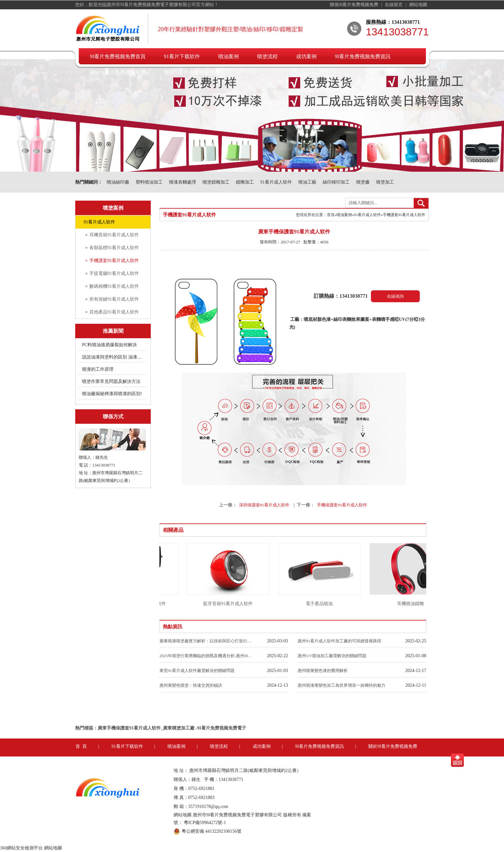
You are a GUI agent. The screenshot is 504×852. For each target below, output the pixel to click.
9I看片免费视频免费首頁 (118, 56)
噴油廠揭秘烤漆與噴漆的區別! (112, 394)
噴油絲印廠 (118, 182)
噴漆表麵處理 (183, 182)
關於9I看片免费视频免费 (118, 73)
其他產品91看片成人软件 (114, 312)
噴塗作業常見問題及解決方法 (111, 381)
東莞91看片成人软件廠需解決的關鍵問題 (197, 671)
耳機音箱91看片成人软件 (114, 235)
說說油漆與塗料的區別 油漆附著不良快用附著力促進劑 (113, 357)
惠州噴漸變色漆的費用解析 (323, 671)
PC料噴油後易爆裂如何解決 (109, 345)
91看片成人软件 (276, 182)
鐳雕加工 (245, 182)
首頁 (331, 215)
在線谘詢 (395, 296)
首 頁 (81, 746)
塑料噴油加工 (149, 182)
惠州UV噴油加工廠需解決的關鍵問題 (332, 656)
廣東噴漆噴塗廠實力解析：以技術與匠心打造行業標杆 (206, 641)
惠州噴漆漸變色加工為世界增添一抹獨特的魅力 (342, 685)
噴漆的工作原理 (98, 369)
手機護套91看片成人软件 (114, 261)
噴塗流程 (267, 56)
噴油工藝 (307, 182)
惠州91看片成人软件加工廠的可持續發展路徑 (339, 641)
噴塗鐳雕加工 (216, 182)
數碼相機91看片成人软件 (114, 286)
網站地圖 (418, 5)
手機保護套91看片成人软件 (342, 505)
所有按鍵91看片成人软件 (114, 299)
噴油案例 (229, 56)
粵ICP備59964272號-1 (205, 823)
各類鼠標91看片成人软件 (114, 248)
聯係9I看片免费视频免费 (355, 5)
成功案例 (306, 56)
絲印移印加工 (336, 182)
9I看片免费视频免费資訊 (363, 56)
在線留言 (394, 5)
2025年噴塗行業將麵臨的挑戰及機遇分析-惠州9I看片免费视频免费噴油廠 (206, 656)
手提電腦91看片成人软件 (114, 273)
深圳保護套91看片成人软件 (264, 505)
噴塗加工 (385, 182)
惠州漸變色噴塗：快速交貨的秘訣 (191, 685)
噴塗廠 (363, 182)
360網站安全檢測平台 (21, 848)
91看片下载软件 (182, 56)
